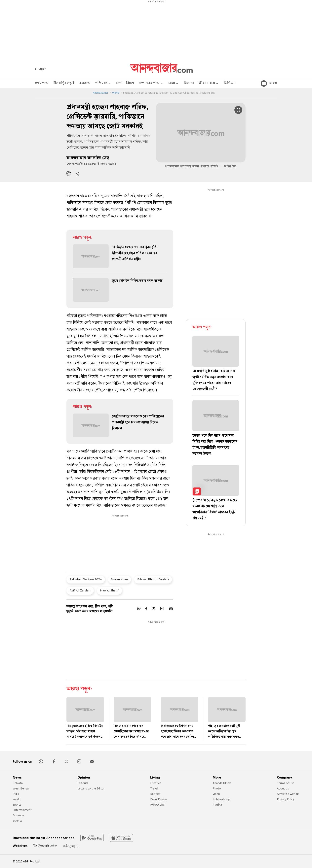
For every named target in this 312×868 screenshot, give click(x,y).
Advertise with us (288, 794)
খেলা (174, 84)
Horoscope (157, 804)
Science (18, 821)
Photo (217, 788)
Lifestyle (156, 783)
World (116, 93)
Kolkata (18, 783)
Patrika (217, 804)
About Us (283, 788)
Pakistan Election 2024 (86, 579)
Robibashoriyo (222, 799)
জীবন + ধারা (209, 84)
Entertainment (22, 810)
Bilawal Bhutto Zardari (153, 579)
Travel (154, 788)
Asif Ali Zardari (80, 590)
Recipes (155, 794)
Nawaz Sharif (109, 590)
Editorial (83, 783)
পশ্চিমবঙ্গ (103, 84)
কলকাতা (85, 83)
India (16, 794)
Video (216, 794)
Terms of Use (286, 783)
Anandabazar (101, 93)
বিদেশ (130, 83)
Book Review (159, 799)
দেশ (119, 83)
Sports (17, 804)
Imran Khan (119, 579)
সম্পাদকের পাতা (151, 84)
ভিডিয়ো (229, 83)
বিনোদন (189, 83)
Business (19, 815)
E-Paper (40, 69)
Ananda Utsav (222, 783)
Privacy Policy (286, 799)
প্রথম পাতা (42, 83)
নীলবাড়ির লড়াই (64, 83)
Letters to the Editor (91, 788)
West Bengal (21, 788)
